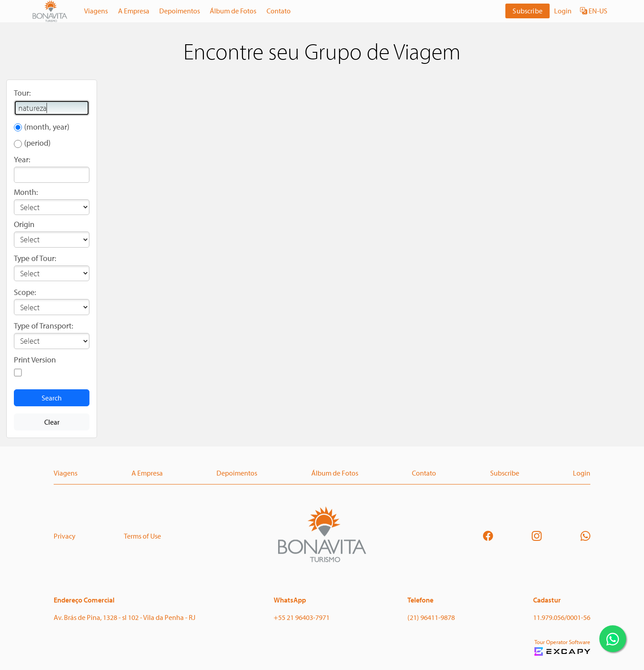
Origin (24, 224)
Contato (279, 11)
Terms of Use (142, 536)
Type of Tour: (35, 258)
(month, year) (47, 127)
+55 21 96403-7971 (302, 617)
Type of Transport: (44, 326)
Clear (52, 422)
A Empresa (134, 11)
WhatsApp (290, 600)
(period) (37, 143)
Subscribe (527, 11)
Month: (26, 192)
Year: (22, 159)
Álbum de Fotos (233, 11)
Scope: (25, 292)
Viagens (96, 11)
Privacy (65, 536)
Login (563, 11)
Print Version (35, 360)
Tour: (22, 93)
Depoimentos (180, 11)
